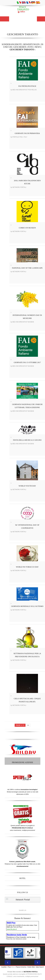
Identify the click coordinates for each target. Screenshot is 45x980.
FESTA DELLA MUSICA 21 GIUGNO (27, 440)
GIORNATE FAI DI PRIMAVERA (27, 133)
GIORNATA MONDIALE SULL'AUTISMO (27, 606)
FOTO (30, 47)
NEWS (38, 47)
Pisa (9, 967)
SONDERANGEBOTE (12, 44)
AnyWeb (4, 967)
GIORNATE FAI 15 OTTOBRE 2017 (27, 362)
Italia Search (40, 967)
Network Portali (23, 900)
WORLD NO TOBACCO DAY (27, 567)
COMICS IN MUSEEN (27, 228)
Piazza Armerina (21, 967)
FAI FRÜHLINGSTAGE (27, 86)
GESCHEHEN (20, 47)
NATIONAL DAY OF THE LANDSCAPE (27, 268)
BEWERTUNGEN (31, 44)
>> (28, 725)
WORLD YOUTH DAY (27, 486)
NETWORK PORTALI (31, 972)
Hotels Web (31, 967)
